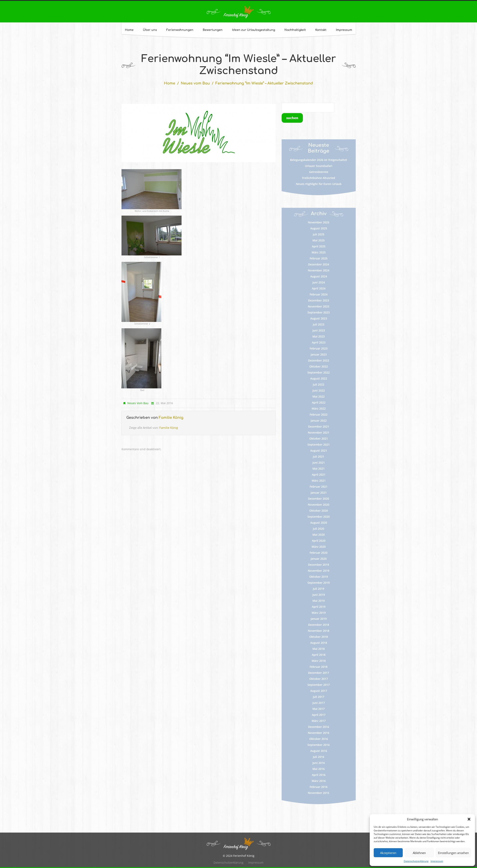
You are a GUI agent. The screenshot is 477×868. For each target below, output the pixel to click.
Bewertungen (213, 30)
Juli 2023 (319, 324)
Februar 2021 (319, 487)
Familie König (171, 418)
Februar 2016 (319, 787)
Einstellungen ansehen (453, 853)
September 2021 (319, 445)
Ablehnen (419, 853)
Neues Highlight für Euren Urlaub (319, 184)
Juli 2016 (319, 757)
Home (129, 30)
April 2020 (319, 541)
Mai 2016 (319, 769)
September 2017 (319, 685)
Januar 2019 (319, 619)
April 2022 (319, 402)
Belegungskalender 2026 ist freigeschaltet (319, 160)
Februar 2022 (319, 414)
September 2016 (319, 745)
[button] (469, 819)
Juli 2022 (319, 384)
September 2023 (319, 312)
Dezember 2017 (319, 673)
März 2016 (319, 781)
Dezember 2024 (319, 264)
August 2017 (319, 691)
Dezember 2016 (319, 727)
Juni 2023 (319, 330)
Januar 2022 (319, 420)
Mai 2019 (319, 601)
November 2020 (319, 505)
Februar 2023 (319, 348)
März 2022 (319, 408)
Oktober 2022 (319, 366)
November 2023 (319, 306)
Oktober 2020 (319, 511)
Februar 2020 (319, 553)
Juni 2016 (319, 763)
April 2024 (319, 288)
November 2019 (319, 571)
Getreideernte (319, 172)
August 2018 (319, 643)
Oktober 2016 (319, 739)
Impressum (437, 861)
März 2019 (319, 613)
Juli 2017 (319, 697)
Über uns (150, 30)
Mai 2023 (319, 336)
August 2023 (319, 318)
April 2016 (319, 775)
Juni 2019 (319, 595)
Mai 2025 (319, 240)
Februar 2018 (319, 667)
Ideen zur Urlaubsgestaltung (254, 30)
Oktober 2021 (319, 439)
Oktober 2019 (319, 577)
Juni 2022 (319, 390)
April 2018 (319, 655)
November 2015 (319, 793)
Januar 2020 (319, 559)
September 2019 (319, 583)
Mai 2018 (319, 649)
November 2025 (319, 222)
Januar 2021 (319, 493)
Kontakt (321, 30)
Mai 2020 (319, 535)
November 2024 (319, 270)
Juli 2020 (319, 529)
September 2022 (319, 372)
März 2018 (319, 661)
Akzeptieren (388, 853)
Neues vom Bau (195, 83)
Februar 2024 (319, 294)
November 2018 (319, 631)
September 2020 (319, 517)
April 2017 (319, 715)
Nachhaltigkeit (295, 30)
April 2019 (319, 607)
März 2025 (319, 252)
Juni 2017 (319, 703)
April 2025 (319, 246)
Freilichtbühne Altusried (319, 178)
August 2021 (319, 451)
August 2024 (319, 276)
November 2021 (319, 432)
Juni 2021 (319, 463)
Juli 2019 (319, 589)
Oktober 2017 (319, 679)
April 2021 (319, 475)
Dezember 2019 (319, 565)
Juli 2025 (319, 234)
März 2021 (319, 481)
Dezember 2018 (319, 625)
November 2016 (319, 733)
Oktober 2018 (319, 637)
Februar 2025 (319, 258)
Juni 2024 (319, 282)
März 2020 (319, 547)
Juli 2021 (319, 457)
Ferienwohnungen (180, 30)
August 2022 (319, 378)
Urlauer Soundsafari (319, 166)
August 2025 (319, 228)
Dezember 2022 (319, 360)
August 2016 (319, 751)
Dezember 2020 (319, 499)
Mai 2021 (319, 469)
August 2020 (319, 523)
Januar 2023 (319, 354)
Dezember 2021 (319, 426)
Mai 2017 (319, 709)
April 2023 (319, 342)
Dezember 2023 (319, 300)
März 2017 (319, 721)
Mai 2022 (319, 396)
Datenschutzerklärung (416, 861)
